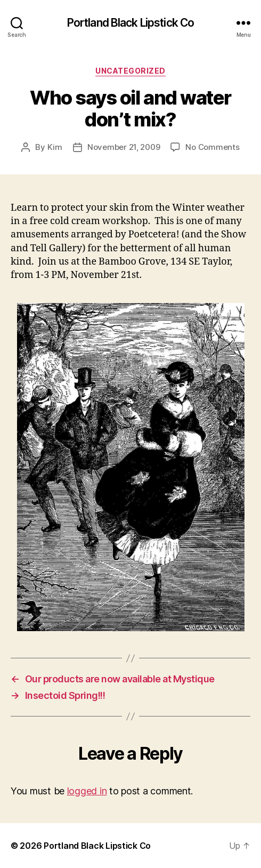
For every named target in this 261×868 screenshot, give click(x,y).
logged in (87, 791)
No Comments (212, 147)
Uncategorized (130, 71)
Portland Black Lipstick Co (130, 23)
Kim (55, 147)
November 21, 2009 (124, 147)
